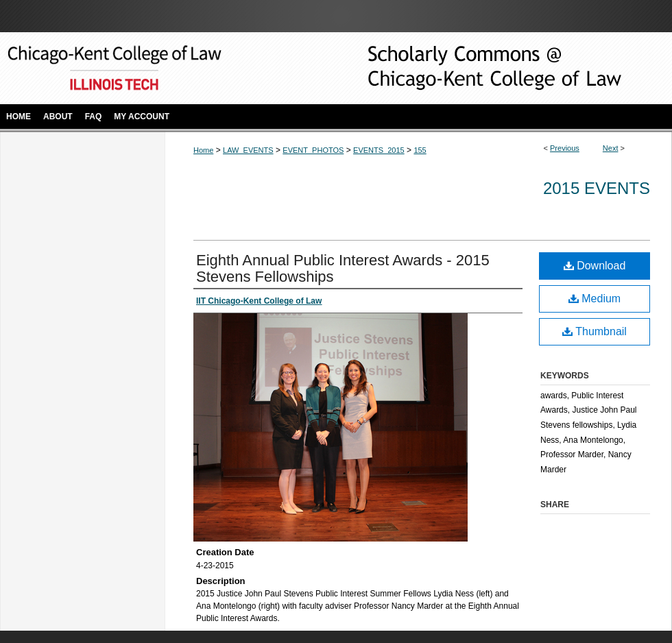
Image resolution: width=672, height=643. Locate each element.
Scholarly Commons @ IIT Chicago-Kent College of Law (473, 68)
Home (203, 150)
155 (420, 150)
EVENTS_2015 (379, 150)
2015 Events (597, 188)
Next (611, 148)
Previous (565, 148)
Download (595, 266)
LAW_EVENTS (248, 150)
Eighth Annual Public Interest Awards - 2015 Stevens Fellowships (343, 268)
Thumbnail (595, 331)
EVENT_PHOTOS (313, 150)
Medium (595, 299)
